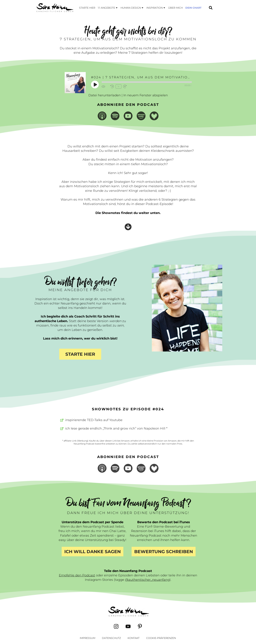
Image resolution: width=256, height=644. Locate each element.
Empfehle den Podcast (77, 575)
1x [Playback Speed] (118, 86)
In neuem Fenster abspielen (146, 95)
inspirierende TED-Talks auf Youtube (94, 420)
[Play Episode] (95, 85)
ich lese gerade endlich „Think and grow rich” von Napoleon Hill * (116, 428)
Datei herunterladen (105, 95)
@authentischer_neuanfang (147, 580)
